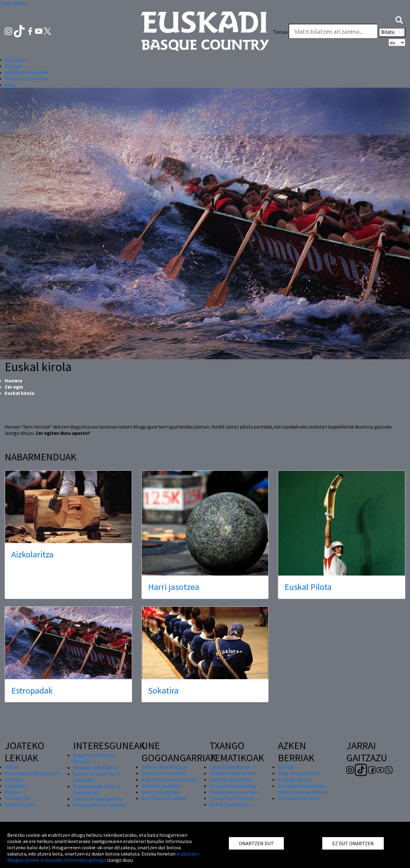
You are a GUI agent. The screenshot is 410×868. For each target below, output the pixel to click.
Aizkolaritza (32, 554)
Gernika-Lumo (20, 804)
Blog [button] (10, 85)
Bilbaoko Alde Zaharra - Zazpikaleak (98, 789)
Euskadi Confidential (232, 798)
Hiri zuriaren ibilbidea (232, 786)
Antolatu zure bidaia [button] (26, 78)
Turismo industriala (230, 779)
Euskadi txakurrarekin (233, 773)
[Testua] (333, 31)
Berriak (286, 767)
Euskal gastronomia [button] (26, 72)
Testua (280, 32)
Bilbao (12, 767)
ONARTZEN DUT (256, 843)
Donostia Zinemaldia (164, 773)
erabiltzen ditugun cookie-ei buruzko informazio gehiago (103, 857)
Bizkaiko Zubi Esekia (95, 767)
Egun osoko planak (230, 767)
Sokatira (163, 690)
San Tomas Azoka (160, 792)
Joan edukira (14, 3)
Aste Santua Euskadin (164, 798)
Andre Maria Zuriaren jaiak (169, 779)
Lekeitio (13, 779)
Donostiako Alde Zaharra (100, 805)
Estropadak (32, 690)
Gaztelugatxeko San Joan (32, 773)
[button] (399, 19)
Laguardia (15, 786)
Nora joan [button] (15, 60)
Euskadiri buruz (294, 779)
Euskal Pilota (308, 587)
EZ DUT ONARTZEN (353, 843)
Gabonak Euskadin (161, 786)
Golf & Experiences (230, 804)
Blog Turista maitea (299, 773)
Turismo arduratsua (299, 798)
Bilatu (392, 32)
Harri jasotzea (174, 587)
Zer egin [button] (13, 66)
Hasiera (13, 380)
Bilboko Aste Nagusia (164, 767)
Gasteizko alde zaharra (98, 799)
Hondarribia (17, 798)
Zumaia (13, 792)
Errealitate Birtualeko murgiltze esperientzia (303, 789)
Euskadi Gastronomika (234, 792)
